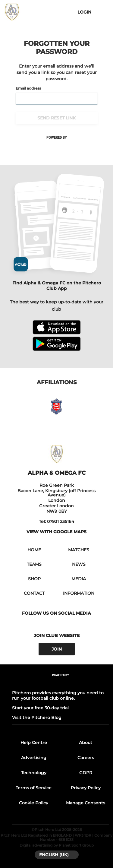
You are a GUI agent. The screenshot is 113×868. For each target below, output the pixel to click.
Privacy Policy (86, 788)
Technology (34, 773)
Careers (86, 758)
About (86, 743)
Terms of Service (34, 788)
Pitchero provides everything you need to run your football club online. (58, 695)
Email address (28, 88)
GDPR (86, 773)
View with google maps (56, 532)
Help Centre (34, 743)
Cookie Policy (34, 803)
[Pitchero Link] (61, 683)
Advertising (34, 758)
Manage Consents (86, 803)
